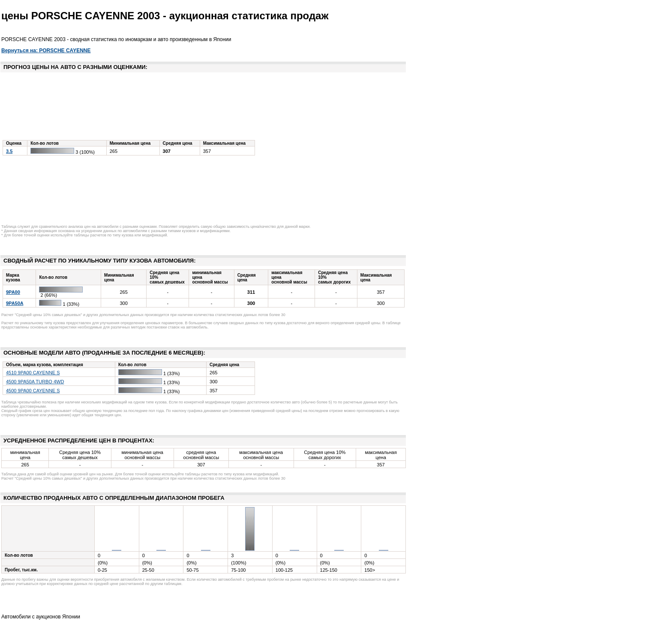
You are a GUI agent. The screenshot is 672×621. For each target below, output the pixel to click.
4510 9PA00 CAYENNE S (33, 373)
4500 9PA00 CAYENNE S (33, 391)
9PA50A (15, 303)
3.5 (9, 151)
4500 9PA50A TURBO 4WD (35, 382)
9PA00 (13, 292)
